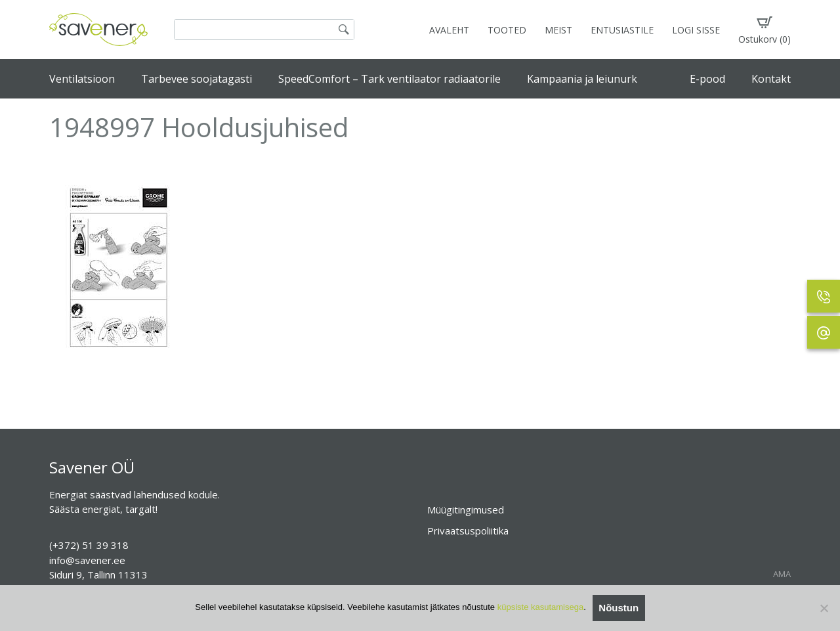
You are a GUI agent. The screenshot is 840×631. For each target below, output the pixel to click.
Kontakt (771, 79)
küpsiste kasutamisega (541, 607)
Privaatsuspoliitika (468, 531)
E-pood (707, 79)
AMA (782, 574)
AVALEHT (449, 30)
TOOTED (507, 30)
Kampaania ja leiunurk (582, 79)
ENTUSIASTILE (622, 30)
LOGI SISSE (696, 30)
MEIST (558, 30)
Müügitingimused (466, 510)
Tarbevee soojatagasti (197, 79)
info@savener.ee (87, 560)
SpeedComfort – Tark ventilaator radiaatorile (389, 79)
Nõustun (619, 608)
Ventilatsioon (82, 79)
